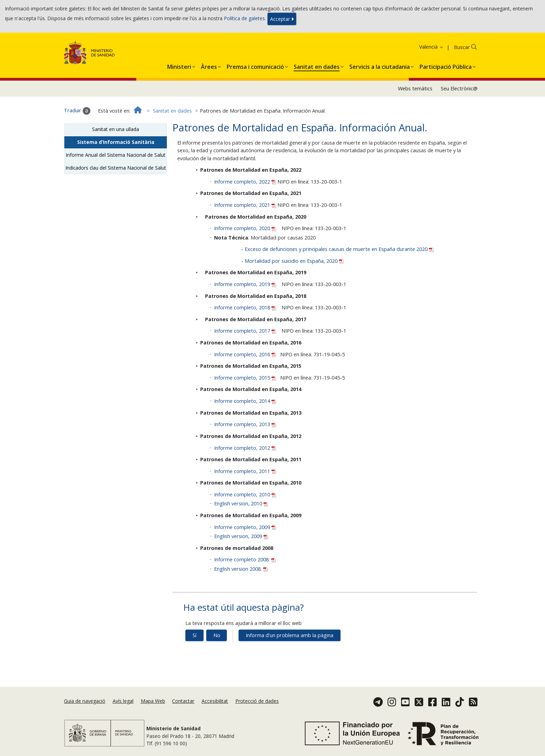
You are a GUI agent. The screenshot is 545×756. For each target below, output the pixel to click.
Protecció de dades (257, 701)
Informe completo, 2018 (246, 307)
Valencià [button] (432, 47)
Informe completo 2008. (245, 559)
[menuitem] (179, 65)
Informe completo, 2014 (245, 401)
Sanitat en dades (172, 111)
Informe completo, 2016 (246, 354)
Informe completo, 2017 (246, 331)
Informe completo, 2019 (246, 284)
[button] (179, 65)
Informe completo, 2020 (246, 228)
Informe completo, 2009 (245, 527)
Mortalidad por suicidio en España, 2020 (294, 261)
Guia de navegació (85, 701)
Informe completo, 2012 (245, 448)
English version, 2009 (241, 536)
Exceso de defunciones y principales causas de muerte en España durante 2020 (339, 249)
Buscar (462, 47)
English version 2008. (241, 569)
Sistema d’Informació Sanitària (116, 142)
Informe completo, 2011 (245, 471)
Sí (194, 635)
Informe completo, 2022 (246, 182)
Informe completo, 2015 (246, 378)
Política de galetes (244, 18)
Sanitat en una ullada (116, 129)
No (217, 635)
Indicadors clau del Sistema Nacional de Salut (116, 168)
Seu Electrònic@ (459, 88)
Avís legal (123, 701)
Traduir (77, 111)
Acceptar (282, 19)
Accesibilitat (215, 701)
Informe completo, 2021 (246, 205)
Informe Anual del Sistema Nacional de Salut (116, 155)
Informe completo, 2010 (245, 494)
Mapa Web (153, 701)
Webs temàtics (415, 88)
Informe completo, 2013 (245, 424)
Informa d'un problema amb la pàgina (290, 635)
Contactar (183, 701)
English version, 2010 (241, 503)
